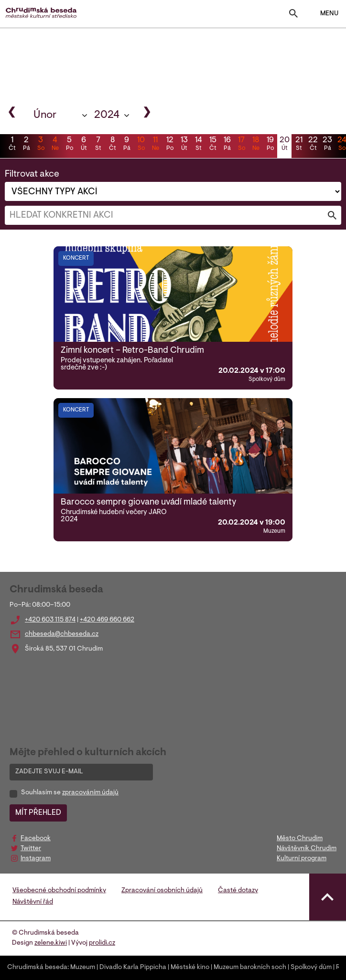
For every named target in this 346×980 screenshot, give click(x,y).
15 (213, 145)
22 (313, 145)
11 (155, 145)
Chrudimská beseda (37, 968)
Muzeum (83, 968)
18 (256, 145)
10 (141, 145)
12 (170, 145)
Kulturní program (302, 859)
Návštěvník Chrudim (307, 849)
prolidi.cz (102, 943)
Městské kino (190, 968)
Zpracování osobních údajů (162, 891)
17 (241, 145)
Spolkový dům (311, 968)
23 (327, 145)
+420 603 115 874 (50, 620)
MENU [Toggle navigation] (323, 14)
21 (299, 145)
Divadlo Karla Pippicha (133, 968)
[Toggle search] (293, 16)
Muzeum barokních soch (250, 968)
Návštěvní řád (33, 902)
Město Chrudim (300, 839)
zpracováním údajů (90, 793)
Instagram (36, 859)
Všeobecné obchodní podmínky (59, 891)
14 (198, 145)
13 (184, 145)
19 (270, 145)
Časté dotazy (238, 891)
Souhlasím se (70, 793)
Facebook (36, 839)
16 (227, 145)
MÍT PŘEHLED (38, 813)
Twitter (31, 849)
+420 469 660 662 (107, 620)
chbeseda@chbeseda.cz (62, 634)
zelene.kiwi (51, 943)
